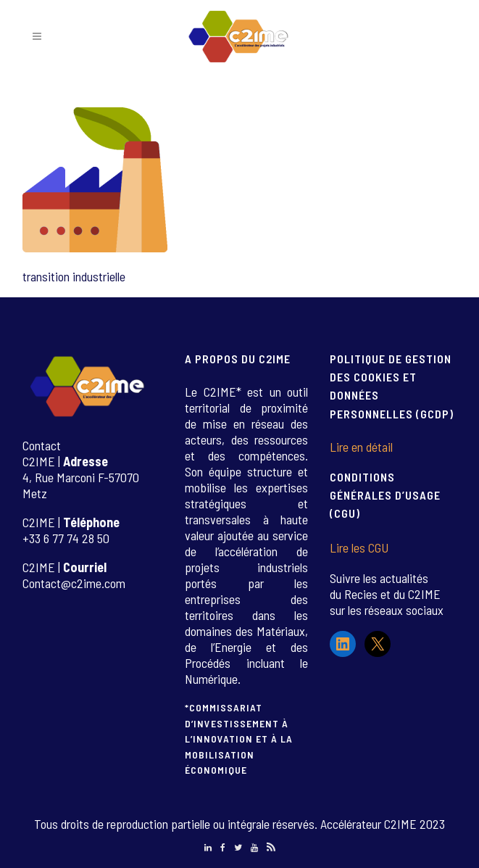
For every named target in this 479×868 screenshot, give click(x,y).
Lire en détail (361, 447)
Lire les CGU (359, 547)
